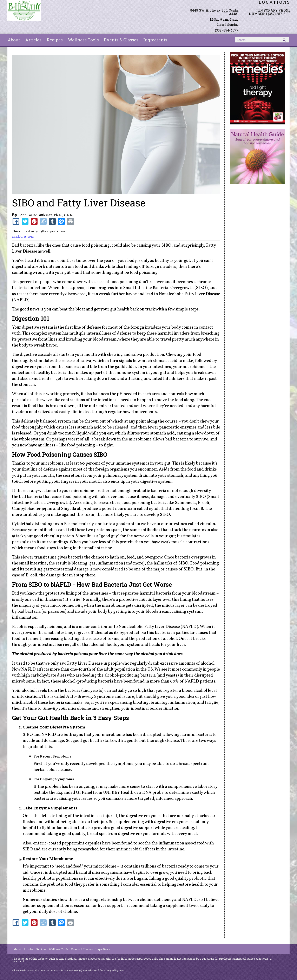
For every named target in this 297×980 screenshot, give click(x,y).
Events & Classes (121, 40)
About (14, 40)
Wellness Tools (83, 40)
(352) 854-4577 (227, 30)
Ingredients (155, 40)
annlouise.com (23, 237)
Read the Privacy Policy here (109, 971)
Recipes (55, 40)
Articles (33, 40)
